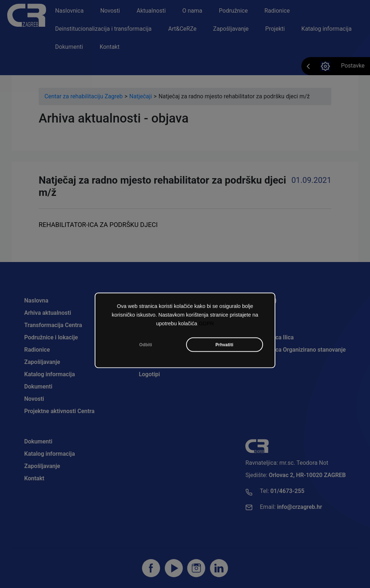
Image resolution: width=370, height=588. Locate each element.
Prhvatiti (224, 346)
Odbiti (146, 346)
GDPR (206, 325)
